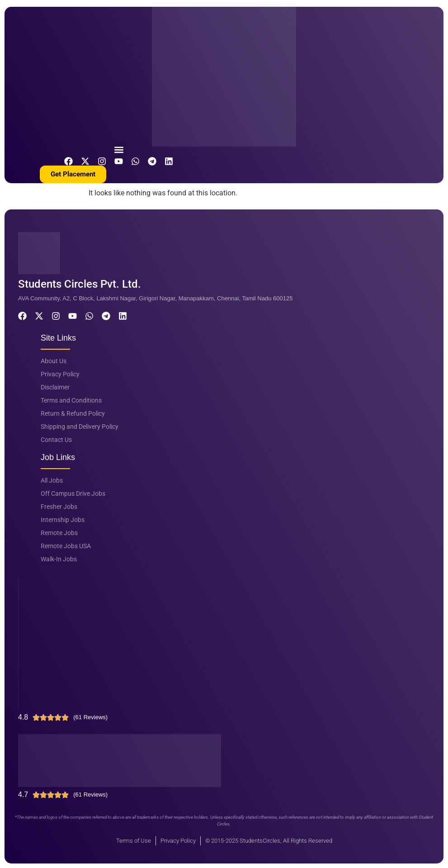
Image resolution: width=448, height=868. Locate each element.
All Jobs (52, 480)
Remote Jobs (59, 533)
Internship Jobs (63, 520)
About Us (54, 361)
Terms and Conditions (71, 400)
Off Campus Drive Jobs (73, 493)
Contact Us (56, 440)
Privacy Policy (60, 374)
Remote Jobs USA (66, 546)
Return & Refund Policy (73, 413)
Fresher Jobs (59, 507)
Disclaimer (55, 387)
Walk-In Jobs (59, 559)
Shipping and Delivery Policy (80, 427)
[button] (119, 149)
